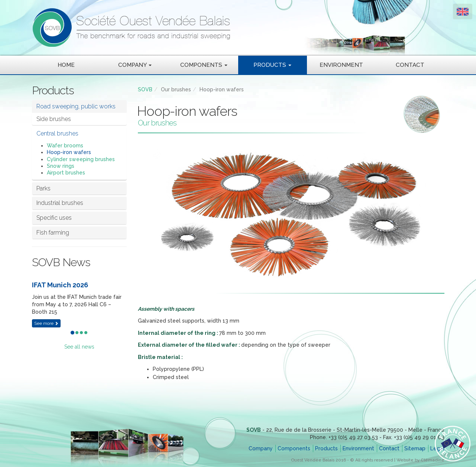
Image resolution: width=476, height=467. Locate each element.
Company (261, 448)
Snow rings (61, 166)
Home (66, 65)
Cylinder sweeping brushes (81, 159)
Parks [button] (43, 188)
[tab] (79, 107)
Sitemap (415, 448)
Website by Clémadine (420, 460)
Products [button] (272, 65)
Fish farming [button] (53, 233)
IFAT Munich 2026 (60, 285)
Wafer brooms (65, 146)
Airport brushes (66, 173)
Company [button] (135, 65)
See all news (79, 347)
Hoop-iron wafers (69, 152)
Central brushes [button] (57, 133)
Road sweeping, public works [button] (76, 106)
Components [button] (204, 65)
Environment (341, 65)
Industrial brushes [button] (60, 203)
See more (46, 323)
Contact (410, 65)
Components (294, 448)
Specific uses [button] (54, 218)
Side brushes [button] (54, 119)
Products (326, 448)
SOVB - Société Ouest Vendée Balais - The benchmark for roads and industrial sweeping (199, 28)
